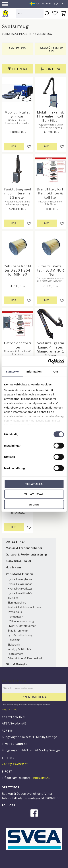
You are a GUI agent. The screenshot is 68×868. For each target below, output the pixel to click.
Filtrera (20, 69)
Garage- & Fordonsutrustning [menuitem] (26, 555)
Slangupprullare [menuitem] (17, 603)
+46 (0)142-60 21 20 (15, 764)
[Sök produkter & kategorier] (30, 13)
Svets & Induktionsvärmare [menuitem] (24, 607)
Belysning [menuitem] (14, 640)
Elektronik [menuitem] (14, 645)
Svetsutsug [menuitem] (15, 612)
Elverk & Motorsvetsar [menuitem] (22, 626)
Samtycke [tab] (12, 371)
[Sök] (47, 13)
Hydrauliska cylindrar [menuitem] (20, 579)
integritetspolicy (10, 709)
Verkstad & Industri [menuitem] (19, 574)
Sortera (52, 69)
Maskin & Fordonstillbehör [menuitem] (24, 548)
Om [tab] (56, 371)
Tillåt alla (34, 484)
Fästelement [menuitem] (16, 654)
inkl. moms (46, 4)
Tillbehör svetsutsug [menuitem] (22, 621)
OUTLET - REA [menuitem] (16, 542)
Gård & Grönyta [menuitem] (17, 664)
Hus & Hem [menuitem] (13, 567)
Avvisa (34, 504)
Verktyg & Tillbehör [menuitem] (19, 649)
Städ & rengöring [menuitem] (18, 631)
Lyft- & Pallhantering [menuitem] (20, 635)
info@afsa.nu (41, 778)
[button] (5, 4)
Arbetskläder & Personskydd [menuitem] (25, 658)
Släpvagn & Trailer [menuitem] (19, 561)
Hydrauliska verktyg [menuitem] (20, 589)
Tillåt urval (34, 494)
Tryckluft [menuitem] (13, 598)
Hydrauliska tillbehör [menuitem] (20, 593)
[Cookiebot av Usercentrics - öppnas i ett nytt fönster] (48, 361)
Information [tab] (34, 371)
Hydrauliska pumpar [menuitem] (20, 584)
